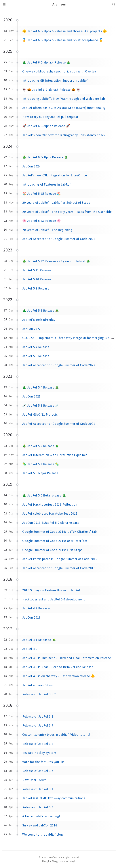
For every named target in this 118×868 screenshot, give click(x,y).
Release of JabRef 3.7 (38, 725)
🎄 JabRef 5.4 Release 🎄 (41, 387)
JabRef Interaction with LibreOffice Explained (55, 455)
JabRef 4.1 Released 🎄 (39, 640)
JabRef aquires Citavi (37, 685)
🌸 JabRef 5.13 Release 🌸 (42, 221)
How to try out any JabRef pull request (50, 117)
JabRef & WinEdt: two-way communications (54, 798)
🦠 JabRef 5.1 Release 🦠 (41, 464)
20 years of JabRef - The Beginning (47, 230)
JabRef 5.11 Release (37, 270)
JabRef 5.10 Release (37, 279)
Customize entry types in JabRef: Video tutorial (56, 735)
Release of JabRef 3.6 (38, 744)
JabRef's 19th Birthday (39, 320)
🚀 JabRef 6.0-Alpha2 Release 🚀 (46, 126)
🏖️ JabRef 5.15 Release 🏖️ (42, 194)
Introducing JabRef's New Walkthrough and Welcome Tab (64, 99)
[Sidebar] (4, 4)
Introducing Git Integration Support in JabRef (55, 81)
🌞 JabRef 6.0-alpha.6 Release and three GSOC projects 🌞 (65, 31)
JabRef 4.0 (30, 649)
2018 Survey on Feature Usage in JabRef (51, 590)
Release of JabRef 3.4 (38, 789)
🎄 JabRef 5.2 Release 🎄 (41, 446)
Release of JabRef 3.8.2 (39, 694)
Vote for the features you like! (44, 762)
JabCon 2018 (31, 617)
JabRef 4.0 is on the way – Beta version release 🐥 (59, 676)
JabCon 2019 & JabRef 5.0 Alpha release (51, 523)
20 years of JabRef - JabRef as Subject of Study (56, 203)
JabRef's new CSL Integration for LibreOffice (55, 175)
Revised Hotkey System (39, 753)
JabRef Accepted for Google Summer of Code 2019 (59, 568)
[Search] (114, 4)
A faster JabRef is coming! (41, 816)
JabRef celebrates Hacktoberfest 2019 (50, 514)
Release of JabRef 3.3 (38, 807)
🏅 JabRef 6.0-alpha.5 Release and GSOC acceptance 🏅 (63, 40)
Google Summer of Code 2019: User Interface (55, 541)
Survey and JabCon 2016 (40, 825)
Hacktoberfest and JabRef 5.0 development (54, 599)
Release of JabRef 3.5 (38, 771)
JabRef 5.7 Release (36, 347)
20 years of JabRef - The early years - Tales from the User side (67, 212)
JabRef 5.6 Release (36, 356)
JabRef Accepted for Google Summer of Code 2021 (59, 424)
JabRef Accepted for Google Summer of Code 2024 (59, 239)
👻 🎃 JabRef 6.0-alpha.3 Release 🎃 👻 (51, 90)
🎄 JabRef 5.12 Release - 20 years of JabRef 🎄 (56, 261)
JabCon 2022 (31, 329)
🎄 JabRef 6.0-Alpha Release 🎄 (45, 157)
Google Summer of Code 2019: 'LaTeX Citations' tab (60, 532)
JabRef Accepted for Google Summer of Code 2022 (59, 365)
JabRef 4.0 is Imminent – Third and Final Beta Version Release (67, 658)
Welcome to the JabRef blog (43, 835)
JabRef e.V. (52, 857)
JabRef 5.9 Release (36, 288)
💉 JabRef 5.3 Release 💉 (41, 406)
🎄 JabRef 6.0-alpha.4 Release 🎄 (46, 62)
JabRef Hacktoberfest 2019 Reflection (50, 505)
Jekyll (72, 861)
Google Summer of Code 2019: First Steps (52, 550)
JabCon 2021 (31, 396)
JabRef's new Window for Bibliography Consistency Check (64, 135)
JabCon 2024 (31, 166)
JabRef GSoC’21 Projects (40, 415)
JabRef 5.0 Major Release (40, 473)
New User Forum (34, 780)
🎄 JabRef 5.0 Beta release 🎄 (44, 495)
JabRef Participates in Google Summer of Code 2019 (60, 559)
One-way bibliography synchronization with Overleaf (60, 71)
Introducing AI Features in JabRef (46, 184)
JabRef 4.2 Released (37, 608)
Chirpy (55, 861)
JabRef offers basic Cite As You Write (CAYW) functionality (64, 108)
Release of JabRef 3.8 (38, 716)
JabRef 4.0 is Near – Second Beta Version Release (58, 667)
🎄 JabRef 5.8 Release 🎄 (41, 311)
